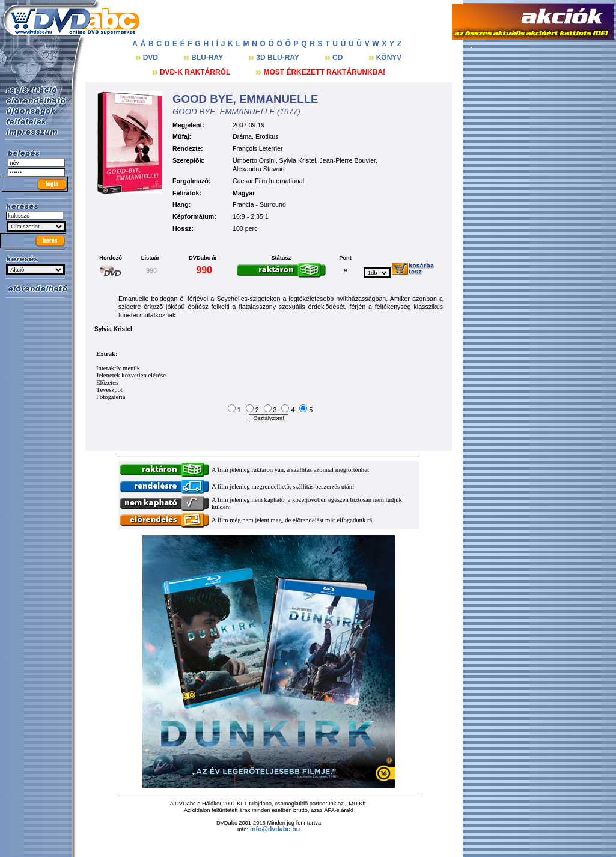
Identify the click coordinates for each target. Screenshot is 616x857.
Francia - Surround (259, 204)
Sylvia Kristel (298, 160)
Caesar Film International (268, 181)
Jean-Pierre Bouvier (348, 160)
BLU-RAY (208, 58)
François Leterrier (258, 148)
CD (339, 58)
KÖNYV (389, 58)
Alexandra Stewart (259, 169)
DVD (152, 58)
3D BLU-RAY (279, 58)
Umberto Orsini (254, 160)
